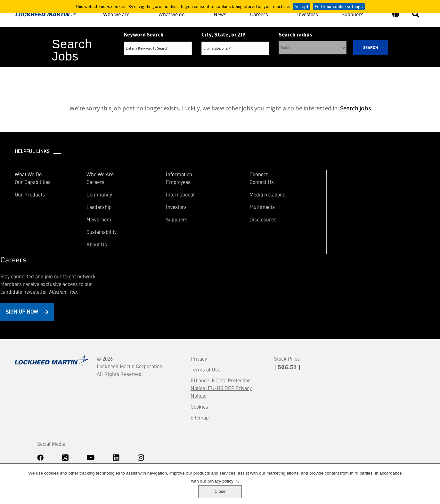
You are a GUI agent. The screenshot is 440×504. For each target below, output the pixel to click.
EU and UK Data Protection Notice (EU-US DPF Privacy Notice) (180, 318)
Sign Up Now (352, 237)
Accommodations (64, 441)
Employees (162, 183)
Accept (301, 6)
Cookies (158, 336)
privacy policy (206, 493)
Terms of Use (164, 299)
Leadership (91, 208)
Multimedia (237, 208)
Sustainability (93, 233)
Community (91, 195)
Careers (259, 13)
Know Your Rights (30, 441)
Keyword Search (144, 35)
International (164, 195)
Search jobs (355, 109)
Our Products (30, 195)
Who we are (116, 13)
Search (371, 48)
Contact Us (237, 183)
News (220, 14)
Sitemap (158, 347)
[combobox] (235, 48)
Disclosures (238, 220)
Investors (308, 14)
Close (413, 490)
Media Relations (243, 195)
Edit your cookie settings (339, 6)
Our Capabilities (33, 183)
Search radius (295, 35)
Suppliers (353, 14)
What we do (171, 13)
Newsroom (90, 220)
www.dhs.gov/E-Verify (45, 458)
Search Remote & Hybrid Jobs (215, 74)
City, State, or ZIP (224, 35)
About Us (88, 245)
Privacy (157, 288)
